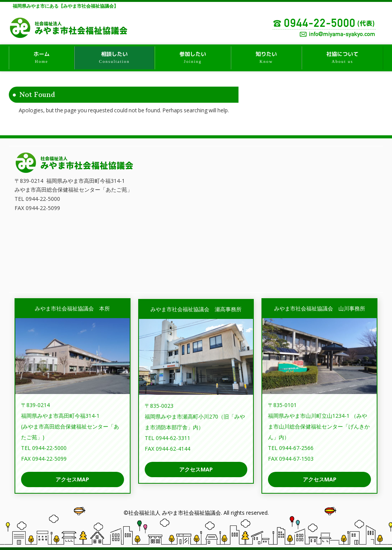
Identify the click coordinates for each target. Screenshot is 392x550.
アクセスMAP (72, 479)
